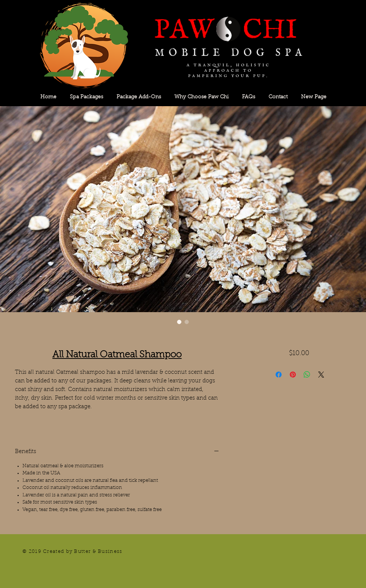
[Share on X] (321, 375)
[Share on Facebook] (279, 375)
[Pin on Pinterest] (293, 375)
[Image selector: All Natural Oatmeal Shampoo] (179, 322)
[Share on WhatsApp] (307, 375)
